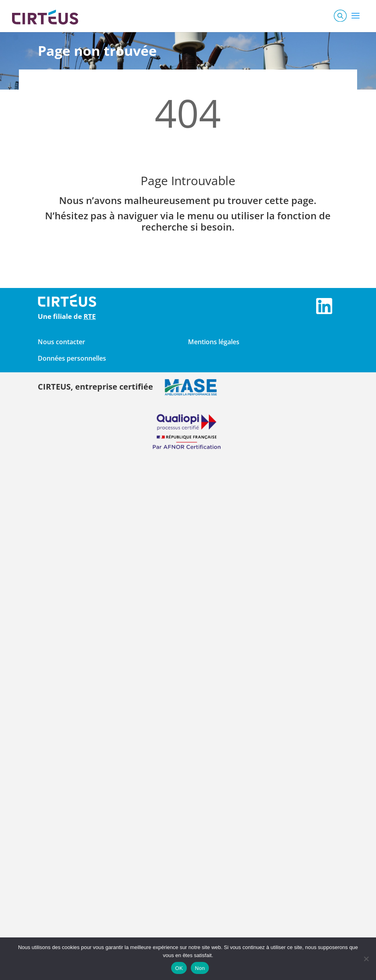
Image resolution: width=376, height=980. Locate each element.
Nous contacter (61, 342)
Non (200, 968)
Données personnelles (72, 358)
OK (179, 968)
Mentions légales (214, 342)
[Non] (366, 959)
